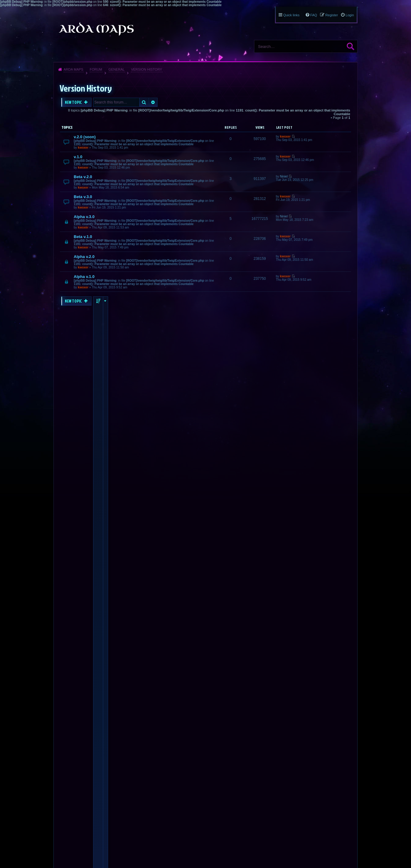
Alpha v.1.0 (84, 277)
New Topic (74, 102)
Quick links (291, 15)
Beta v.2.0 (83, 177)
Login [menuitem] (350, 15)
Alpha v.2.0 (84, 257)
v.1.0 (78, 157)
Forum (96, 69)
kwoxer (83, 148)
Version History (146, 69)
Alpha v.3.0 (84, 217)
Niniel (284, 176)
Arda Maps (73, 69)
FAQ (314, 15)
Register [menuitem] (332, 15)
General (117, 69)
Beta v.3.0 (83, 197)
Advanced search (153, 102)
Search (350, 46)
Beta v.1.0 (83, 237)
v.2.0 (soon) (85, 137)
